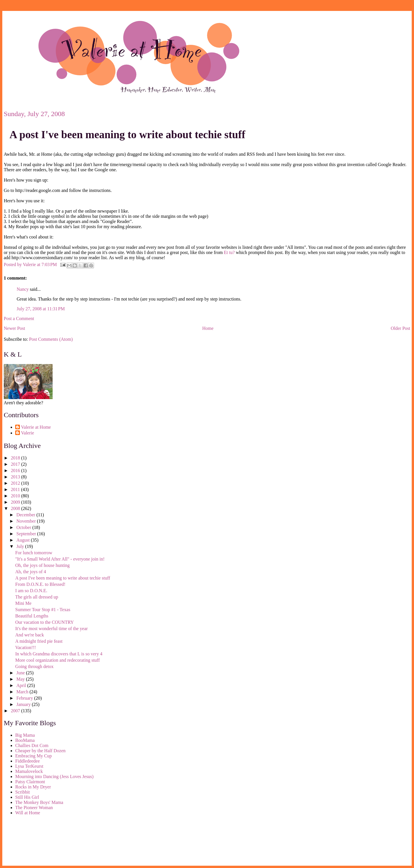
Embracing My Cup (33, 756)
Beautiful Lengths (32, 616)
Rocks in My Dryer (33, 787)
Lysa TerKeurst (29, 766)
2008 (16, 508)
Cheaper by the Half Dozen (40, 751)
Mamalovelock (29, 771)
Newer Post (14, 328)
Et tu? (229, 252)
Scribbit (23, 792)
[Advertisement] (30, 842)
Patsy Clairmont (30, 782)
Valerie (27, 433)
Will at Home (28, 813)
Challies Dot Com (32, 745)
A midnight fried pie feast (39, 641)
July (21, 546)
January (24, 704)
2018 (16, 458)
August (24, 540)
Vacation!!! (26, 647)
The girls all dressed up (37, 597)
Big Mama (25, 735)
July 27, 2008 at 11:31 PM (41, 309)
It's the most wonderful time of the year (51, 629)
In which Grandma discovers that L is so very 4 (59, 654)
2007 (16, 711)
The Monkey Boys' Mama (39, 802)
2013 (16, 477)
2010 (16, 496)
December (26, 515)
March (23, 692)
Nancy (23, 289)
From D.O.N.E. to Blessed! (40, 584)
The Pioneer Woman (34, 808)
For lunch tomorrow (34, 553)
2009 (16, 502)
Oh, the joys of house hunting (42, 565)
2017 (16, 464)
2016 (16, 470)
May (21, 679)
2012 (16, 483)
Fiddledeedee (27, 761)
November (27, 521)
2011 (16, 489)
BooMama (25, 740)
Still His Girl (27, 797)
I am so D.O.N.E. (31, 591)
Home (208, 328)
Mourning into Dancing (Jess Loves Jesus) (54, 776)
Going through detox (34, 666)
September (27, 534)
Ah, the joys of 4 (31, 572)
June (21, 673)
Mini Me (23, 603)
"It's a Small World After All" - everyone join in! (60, 559)
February (25, 698)
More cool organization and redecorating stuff (57, 660)
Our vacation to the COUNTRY (45, 622)
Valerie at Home (36, 427)
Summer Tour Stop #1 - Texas (43, 610)
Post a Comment (19, 318)
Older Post (400, 328)
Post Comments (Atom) (51, 339)
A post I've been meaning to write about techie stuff (127, 135)
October (24, 527)
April (22, 685)
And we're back (30, 635)
